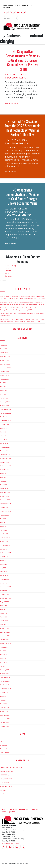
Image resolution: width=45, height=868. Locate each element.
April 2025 (3, 394)
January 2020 (5, 628)
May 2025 (3, 390)
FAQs (32, 5)
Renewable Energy (18, 215)
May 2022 (3, 526)
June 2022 (3, 523)
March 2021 (4, 575)
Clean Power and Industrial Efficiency (12, 767)
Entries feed (4, 745)
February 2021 (5, 579)
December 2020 (5, 587)
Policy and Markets (6, 779)
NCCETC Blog (8, 5)
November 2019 (5, 636)
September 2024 (6, 421)
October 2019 (4, 640)
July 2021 (3, 560)
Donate (25, 5)
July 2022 (3, 519)
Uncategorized (5, 794)
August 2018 (4, 692)
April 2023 (3, 485)
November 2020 (5, 591)
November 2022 (5, 504)
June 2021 (3, 564)
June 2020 (4, 609)
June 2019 (3, 655)
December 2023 (5, 455)
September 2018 (5, 689)
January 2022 (5, 541)
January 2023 (5, 496)
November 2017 (5, 719)
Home (4, 809)
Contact (6, 8)
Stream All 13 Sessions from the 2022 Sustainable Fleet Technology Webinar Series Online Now (23, 128)
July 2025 (3, 383)
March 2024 (4, 443)
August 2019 (4, 647)
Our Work (13, 809)
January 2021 (4, 583)
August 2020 (4, 602)
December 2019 (5, 632)
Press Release (4, 782)
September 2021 (5, 553)
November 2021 (5, 545)
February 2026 (5, 356)
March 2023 (4, 489)
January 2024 (5, 451)
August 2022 (4, 515)
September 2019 (5, 643)
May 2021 (3, 568)
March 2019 (4, 666)
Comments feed (5, 749)
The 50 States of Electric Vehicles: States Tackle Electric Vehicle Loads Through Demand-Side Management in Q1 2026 (22, 309)
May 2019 (3, 658)
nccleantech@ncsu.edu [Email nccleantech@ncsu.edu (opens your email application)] (11, 843)
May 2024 (3, 436)
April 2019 (3, 662)
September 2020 (6, 598)
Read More (11, 103)
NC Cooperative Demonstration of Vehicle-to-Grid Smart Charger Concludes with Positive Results (23, 60)
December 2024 (5, 409)
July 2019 (3, 651)
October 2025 (5, 372)
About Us (34, 809)
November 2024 (5, 413)
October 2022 (5, 507)
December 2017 (5, 715)
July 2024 (3, 428)
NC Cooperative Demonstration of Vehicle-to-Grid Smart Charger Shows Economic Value (23, 196)
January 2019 (4, 674)
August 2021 (4, 557)
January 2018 (4, 711)
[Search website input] (9, 18)
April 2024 (4, 439)
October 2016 (4, 726)
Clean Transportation (7, 771)
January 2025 (5, 406)
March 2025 (4, 398)
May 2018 (3, 700)
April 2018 (3, 704)
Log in (2, 741)
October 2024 (5, 417)
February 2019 (5, 670)
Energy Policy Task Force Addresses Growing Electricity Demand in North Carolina (22, 315)
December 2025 (5, 364)
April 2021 (3, 572)
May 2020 (3, 613)
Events (18, 5)
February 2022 (5, 538)
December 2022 (5, 500)
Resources (24, 809)
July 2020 (3, 606)
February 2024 (5, 447)
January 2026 (5, 360)
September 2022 (6, 511)
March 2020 (4, 621)
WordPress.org (5, 753)
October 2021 (4, 549)
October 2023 (5, 462)
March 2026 (4, 353)
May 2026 (3, 345)
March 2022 (4, 534)
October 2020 (5, 594)
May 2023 (3, 481)
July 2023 (3, 473)
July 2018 (3, 696)
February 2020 (5, 624)
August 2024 (4, 424)
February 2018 (5, 708)
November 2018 (5, 681)
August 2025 (4, 379)
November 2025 (5, 368)
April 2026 (3, 349)
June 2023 (3, 477)
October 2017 (4, 723)
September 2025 (5, 375)
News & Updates (8, 812)
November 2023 (5, 458)
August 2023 (4, 470)
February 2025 (5, 402)
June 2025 (3, 387)
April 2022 (3, 530)
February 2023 (5, 492)
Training (3, 790)
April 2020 (4, 617)
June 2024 (4, 432)
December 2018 (5, 677)
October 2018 (4, 685)
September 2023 (6, 466)
